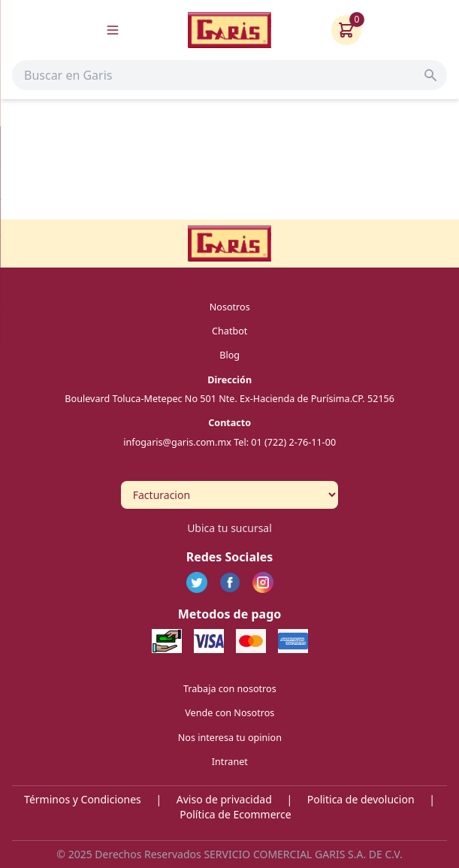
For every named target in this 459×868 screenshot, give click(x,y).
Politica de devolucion (361, 799)
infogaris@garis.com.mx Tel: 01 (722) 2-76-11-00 (229, 442)
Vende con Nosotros (229, 713)
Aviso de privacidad (224, 799)
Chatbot (229, 330)
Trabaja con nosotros (230, 688)
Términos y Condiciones (83, 799)
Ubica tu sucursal (229, 528)
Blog (229, 355)
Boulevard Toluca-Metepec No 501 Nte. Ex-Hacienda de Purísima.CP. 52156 (229, 398)
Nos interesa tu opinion (229, 737)
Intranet (229, 762)
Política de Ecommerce (235, 814)
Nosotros (229, 306)
